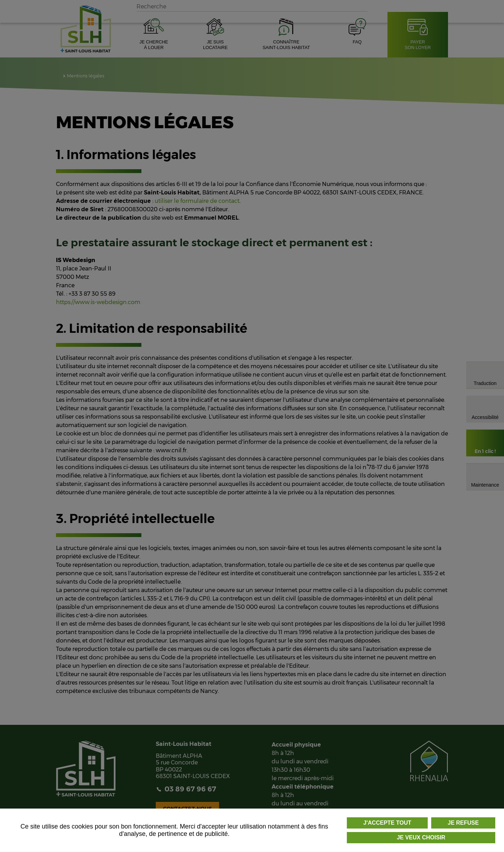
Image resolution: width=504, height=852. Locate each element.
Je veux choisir (421, 837)
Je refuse (463, 823)
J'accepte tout (387, 823)
